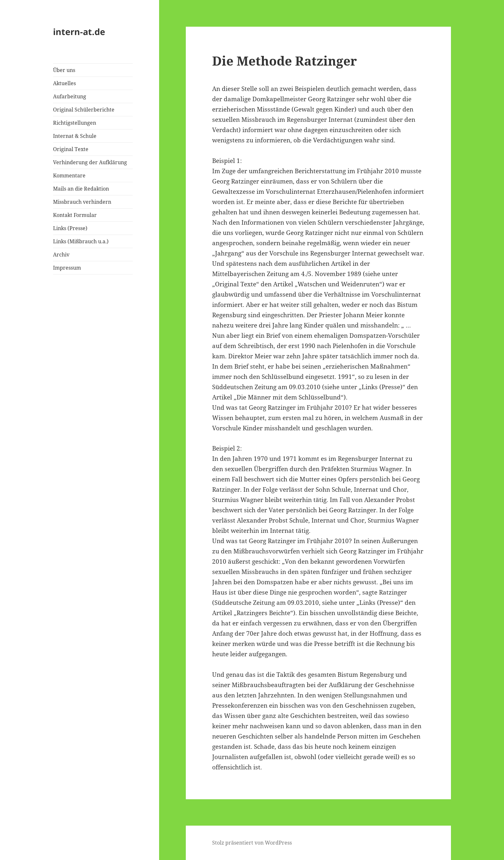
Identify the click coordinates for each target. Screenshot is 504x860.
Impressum (67, 268)
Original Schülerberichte (84, 110)
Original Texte (71, 149)
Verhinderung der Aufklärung (90, 162)
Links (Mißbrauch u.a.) (81, 241)
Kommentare (69, 175)
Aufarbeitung (70, 96)
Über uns (64, 70)
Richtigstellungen (75, 123)
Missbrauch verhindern (82, 202)
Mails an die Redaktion (81, 189)
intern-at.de (79, 32)
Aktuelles (64, 83)
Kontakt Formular (75, 215)
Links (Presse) (70, 228)
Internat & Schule (75, 136)
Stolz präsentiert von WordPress (252, 843)
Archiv (61, 255)
